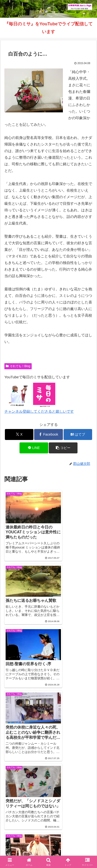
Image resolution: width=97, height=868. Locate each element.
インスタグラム (25, 839)
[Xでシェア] (19, 434)
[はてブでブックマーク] (78, 434)
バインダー (48, 846)
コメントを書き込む (49, 760)
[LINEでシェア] (34, 448)
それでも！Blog (18, 366)
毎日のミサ (72, 839)
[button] (63, 448)
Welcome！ (25, 832)
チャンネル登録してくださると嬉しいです (39, 411)
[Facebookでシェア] (48, 434)
